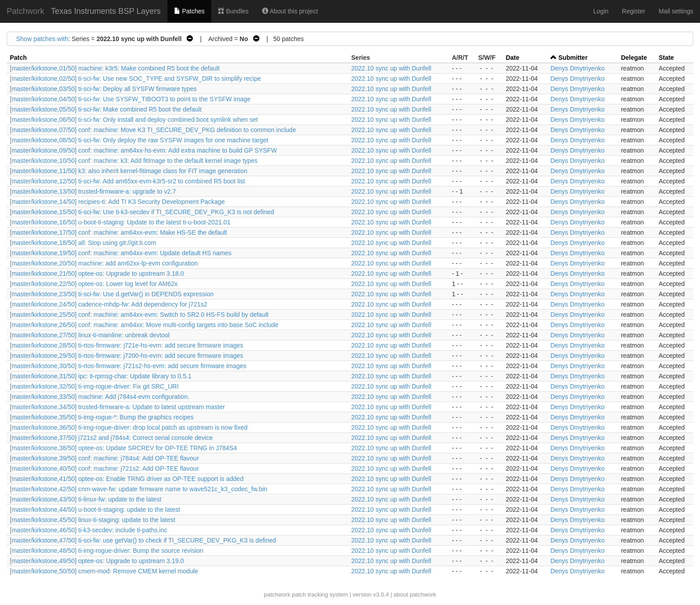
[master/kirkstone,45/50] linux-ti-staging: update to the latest (92, 520)
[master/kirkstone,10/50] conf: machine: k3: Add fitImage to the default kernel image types (134, 161)
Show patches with (42, 39)
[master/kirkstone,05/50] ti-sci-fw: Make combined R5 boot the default (106, 109)
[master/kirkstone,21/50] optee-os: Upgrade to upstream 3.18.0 (97, 273)
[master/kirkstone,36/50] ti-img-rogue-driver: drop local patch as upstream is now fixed (129, 427)
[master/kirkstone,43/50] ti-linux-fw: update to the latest (85, 499)
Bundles (233, 11)
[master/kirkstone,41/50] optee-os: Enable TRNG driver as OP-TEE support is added (127, 479)
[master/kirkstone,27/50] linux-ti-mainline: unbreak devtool (90, 335)
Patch (18, 58)
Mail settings (676, 11)
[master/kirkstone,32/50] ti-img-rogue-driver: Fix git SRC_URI (94, 386)
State (666, 58)
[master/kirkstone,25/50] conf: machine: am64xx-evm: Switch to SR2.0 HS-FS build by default (139, 315)
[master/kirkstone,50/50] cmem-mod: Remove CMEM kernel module (104, 571)
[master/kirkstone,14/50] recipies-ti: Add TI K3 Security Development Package (117, 202)
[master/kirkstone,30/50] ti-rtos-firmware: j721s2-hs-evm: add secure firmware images (128, 366)
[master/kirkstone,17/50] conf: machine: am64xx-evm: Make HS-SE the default (118, 232)
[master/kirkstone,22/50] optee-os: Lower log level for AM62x (94, 284)
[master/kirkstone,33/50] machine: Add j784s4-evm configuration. (100, 397)
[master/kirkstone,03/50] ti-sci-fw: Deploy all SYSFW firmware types (103, 89)
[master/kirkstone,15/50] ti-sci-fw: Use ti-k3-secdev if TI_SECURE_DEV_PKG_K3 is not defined (142, 212)
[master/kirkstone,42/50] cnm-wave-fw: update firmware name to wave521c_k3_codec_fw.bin (139, 489)
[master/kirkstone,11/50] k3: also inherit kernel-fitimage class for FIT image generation (129, 171)
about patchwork (415, 595)
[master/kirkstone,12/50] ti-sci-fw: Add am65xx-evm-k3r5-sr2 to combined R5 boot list (127, 181)
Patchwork (25, 11)
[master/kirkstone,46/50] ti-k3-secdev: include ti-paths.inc (89, 530)
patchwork (277, 595)
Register (633, 11)
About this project (290, 11)
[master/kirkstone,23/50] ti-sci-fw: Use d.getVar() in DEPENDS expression (112, 294)
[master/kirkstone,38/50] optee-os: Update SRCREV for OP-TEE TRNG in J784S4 (123, 448)
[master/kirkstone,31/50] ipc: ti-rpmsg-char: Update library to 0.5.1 (101, 376)
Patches (189, 11)
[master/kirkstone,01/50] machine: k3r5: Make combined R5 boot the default (115, 68)
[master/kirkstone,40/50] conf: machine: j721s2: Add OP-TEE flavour (104, 468)
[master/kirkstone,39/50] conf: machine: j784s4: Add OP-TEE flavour (104, 458)
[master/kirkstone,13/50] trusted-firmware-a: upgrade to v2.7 (93, 191)
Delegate (634, 58)
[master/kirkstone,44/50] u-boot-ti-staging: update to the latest (95, 510)
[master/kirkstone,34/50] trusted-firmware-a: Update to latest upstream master (117, 407)
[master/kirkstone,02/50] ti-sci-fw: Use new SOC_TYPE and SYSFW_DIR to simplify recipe (135, 79)
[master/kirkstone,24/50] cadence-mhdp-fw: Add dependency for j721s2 (108, 304)
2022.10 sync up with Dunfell (391, 68)
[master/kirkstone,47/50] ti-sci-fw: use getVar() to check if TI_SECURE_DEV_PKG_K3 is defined (143, 540)
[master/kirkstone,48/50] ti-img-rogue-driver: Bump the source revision (106, 551)
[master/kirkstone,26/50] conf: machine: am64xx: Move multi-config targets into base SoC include (144, 325)
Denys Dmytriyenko (577, 68)
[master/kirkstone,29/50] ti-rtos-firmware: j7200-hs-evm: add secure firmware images (127, 356)
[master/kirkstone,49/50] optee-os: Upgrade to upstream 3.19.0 (97, 561)
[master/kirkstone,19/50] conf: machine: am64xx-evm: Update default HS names (121, 253)
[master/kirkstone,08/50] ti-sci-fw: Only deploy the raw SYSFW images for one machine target (139, 140)
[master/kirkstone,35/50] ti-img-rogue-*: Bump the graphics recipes (102, 417)
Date (512, 58)
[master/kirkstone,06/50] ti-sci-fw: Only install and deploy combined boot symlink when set (134, 120)
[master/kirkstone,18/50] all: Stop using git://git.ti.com (83, 243)
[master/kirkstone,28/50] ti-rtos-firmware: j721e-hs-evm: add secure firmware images (127, 345)
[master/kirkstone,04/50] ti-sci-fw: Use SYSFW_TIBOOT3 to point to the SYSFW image (130, 99)
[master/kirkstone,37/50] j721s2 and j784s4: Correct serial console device (111, 438)
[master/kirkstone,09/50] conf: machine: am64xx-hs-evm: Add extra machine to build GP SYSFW (143, 150)
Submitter (573, 58)
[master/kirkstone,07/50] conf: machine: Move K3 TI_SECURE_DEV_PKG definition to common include (153, 130)
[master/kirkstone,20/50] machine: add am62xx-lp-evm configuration (104, 263)
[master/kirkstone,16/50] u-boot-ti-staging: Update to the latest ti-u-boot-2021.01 (120, 222)
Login (601, 11)
